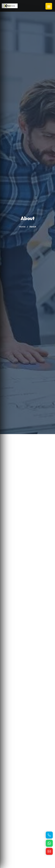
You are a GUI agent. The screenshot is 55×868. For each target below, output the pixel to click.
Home (22, 227)
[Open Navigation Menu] (49, 6)
